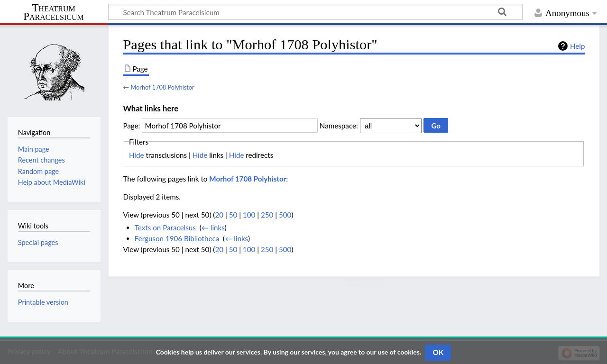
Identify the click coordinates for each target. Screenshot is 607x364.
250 (267, 215)
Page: (131, 126)
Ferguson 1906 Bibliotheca (177, 238)
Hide (137, 155)
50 (233, 215)
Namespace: (339, 126)
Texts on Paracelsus (165, 227)
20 (219, 215)
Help (577, 46)
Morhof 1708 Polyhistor (162, 87)
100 (249, 215)
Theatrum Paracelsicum (53, 12)
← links (213, 227)
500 (285, 215)
